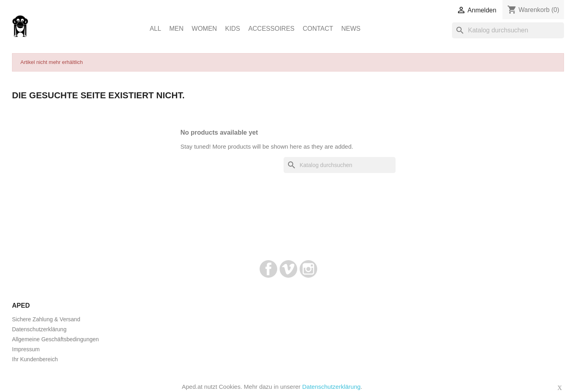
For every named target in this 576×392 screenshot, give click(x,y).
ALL (155, 29)
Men (176, 29)
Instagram (308, 269)
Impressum (26, 349)
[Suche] (508, 30)
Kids (233, 29)
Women (204, 29)
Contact (318, 29)
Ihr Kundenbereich (35, 359)
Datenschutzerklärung (39, 329)
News (351, 29)
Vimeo (288, 269)
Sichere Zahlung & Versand (46, 319)
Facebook (268, 269)
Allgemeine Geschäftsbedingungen (55, 339)
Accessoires (272, 29)
